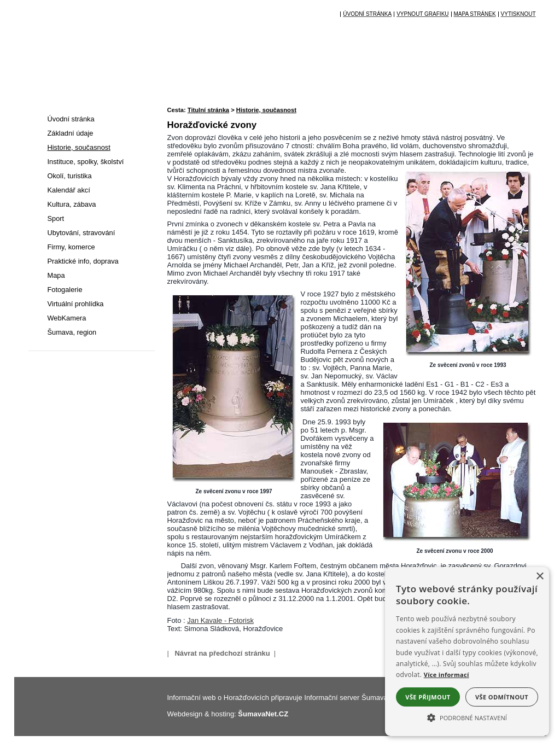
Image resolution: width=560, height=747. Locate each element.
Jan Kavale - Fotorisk (220, 620)
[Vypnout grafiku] (422, 14)
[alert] (467, 652)
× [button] (539, 577)
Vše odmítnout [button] (502, 697)
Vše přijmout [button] (428, 697)
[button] (467, 717)
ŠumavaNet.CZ (263, 714)
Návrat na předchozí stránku (222, 653)
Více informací (447, 675)
